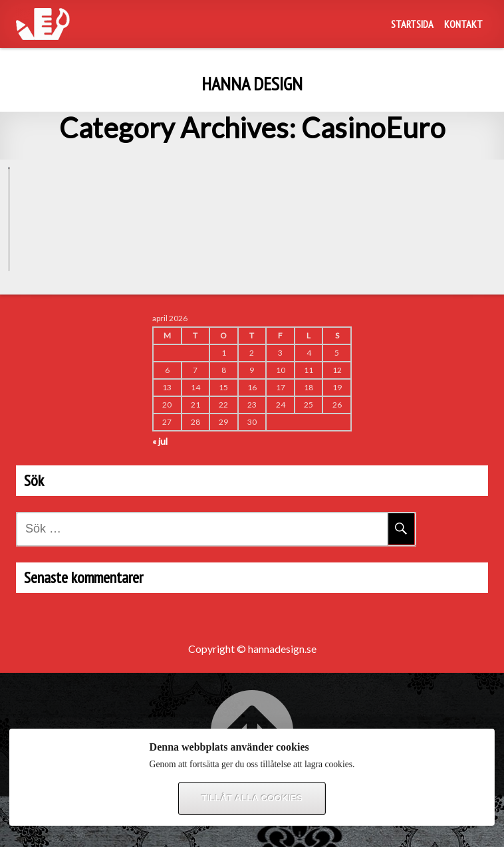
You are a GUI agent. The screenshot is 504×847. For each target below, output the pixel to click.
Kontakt (463, 24)
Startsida (412, 24)
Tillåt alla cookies (252, 798)
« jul (160, 492)
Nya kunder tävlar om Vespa (84, 297)
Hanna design (252, 83)
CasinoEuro (40, 188)
